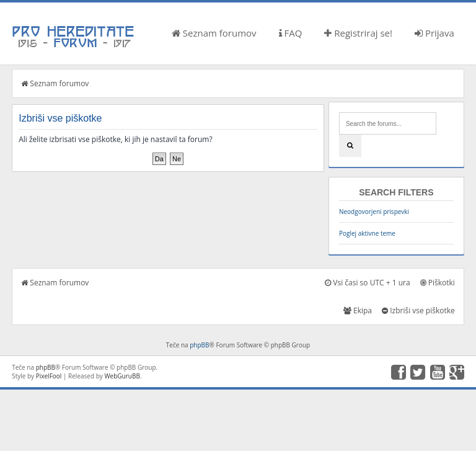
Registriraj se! (358, 33)
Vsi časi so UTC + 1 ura (367, 283)
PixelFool (49, 376)
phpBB (199, 345)
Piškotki (438, 283)
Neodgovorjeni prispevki (374, 212)
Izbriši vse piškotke (418, 310)
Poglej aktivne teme (367, 233)
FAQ (291, 33)
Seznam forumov (214, 33)
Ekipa (358, 310)
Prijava (434, 33)
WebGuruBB (122, 376)
